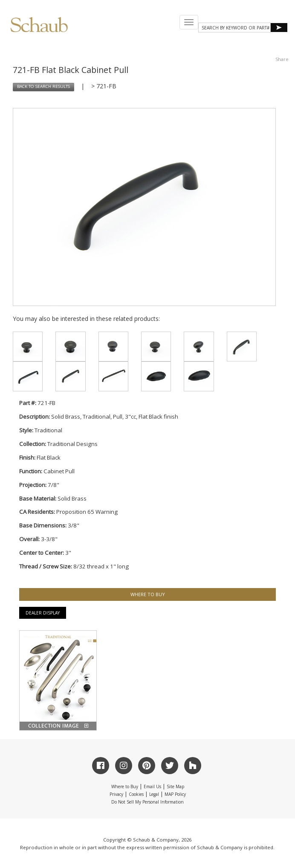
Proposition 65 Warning (87, 512)
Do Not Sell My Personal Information (147, 802)
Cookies (136, 794)
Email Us (152, 786)
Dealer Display (43, 613)
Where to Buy (125, 786)
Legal (154, 794)
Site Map (175, 786)
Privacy (116, 794)
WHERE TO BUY (148, 594)
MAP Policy (175, 794)
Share (282, 59)
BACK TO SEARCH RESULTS (43, 86)
